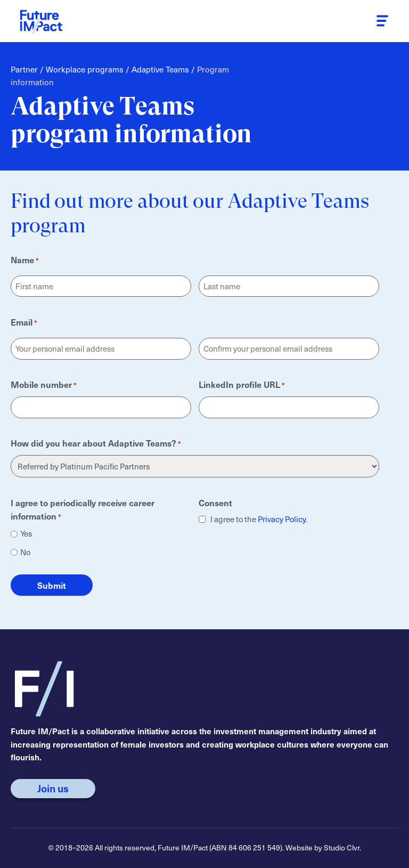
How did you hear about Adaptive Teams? (96, 442)
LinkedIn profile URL (242, 384)
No (25, 552)
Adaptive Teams (160, 69)
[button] (382, 21)
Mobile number (44, 384)
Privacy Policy (282, 519)
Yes (26, 534)
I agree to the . (259, 520)
